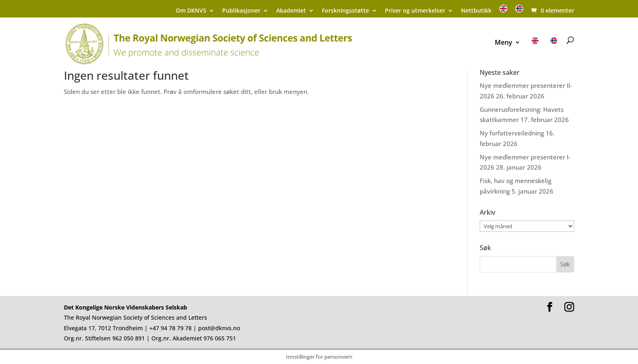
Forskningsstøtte (345, 11)
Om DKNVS (191, 11)
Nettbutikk (476, 11)
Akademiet (291, 11)
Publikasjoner (241, 11)
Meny (504, 43)
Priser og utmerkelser (415, 11)
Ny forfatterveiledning (512, 133)
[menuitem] (503, 11)
